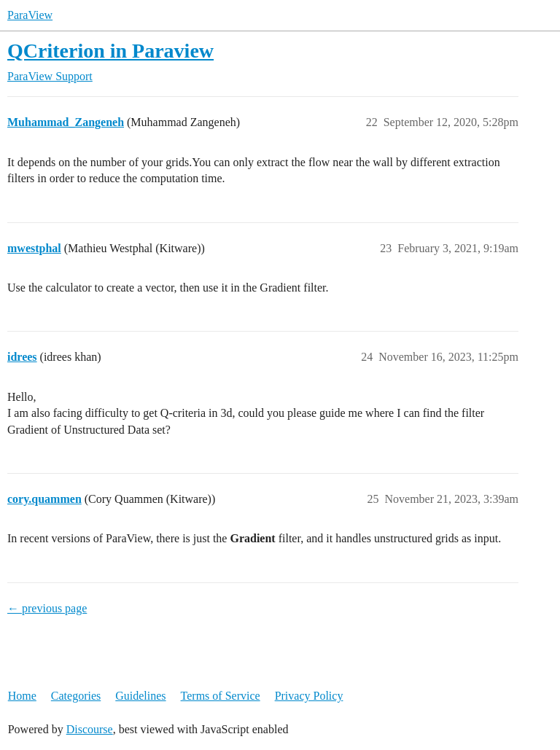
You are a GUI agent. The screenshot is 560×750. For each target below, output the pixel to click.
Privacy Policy (309, 696)
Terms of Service (221, 696)
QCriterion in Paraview (110, 51)
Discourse (90, 729)
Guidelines (140, 696)
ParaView (30, 15)
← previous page (47, 608)
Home (22, 696)
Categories (76, 696)
